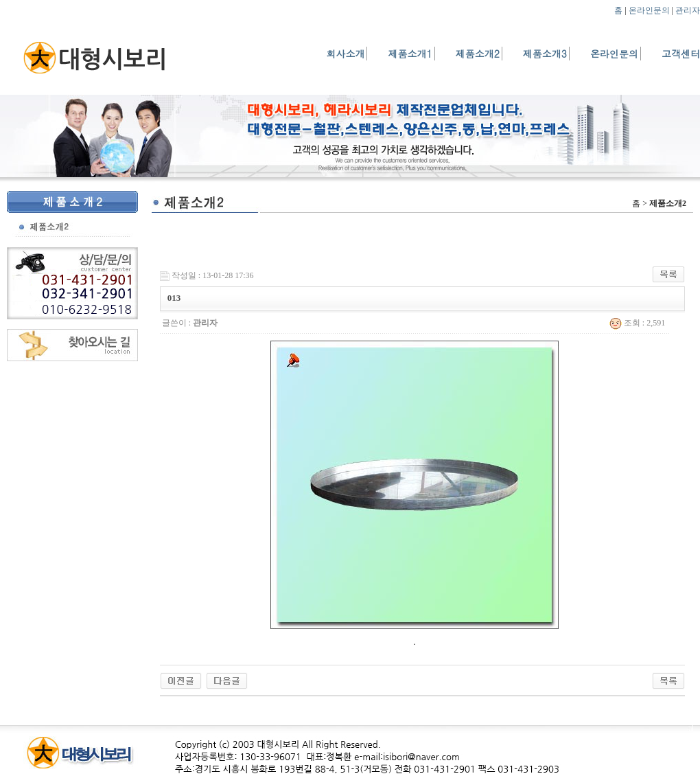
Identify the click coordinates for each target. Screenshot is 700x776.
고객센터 (681, 54)
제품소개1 (410, 54)
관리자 (688, 10)
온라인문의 (649, 10)
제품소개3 (545, 54)
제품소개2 (478, 54)
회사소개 (345, 54)
